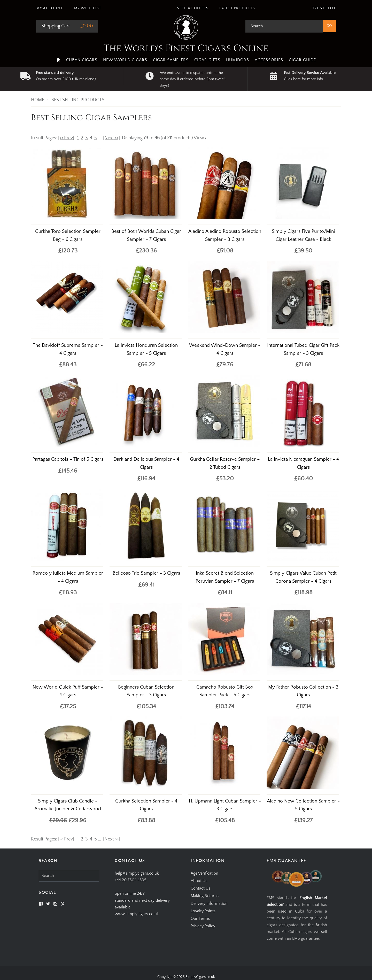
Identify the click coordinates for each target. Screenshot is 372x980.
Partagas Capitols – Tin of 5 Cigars (68, 459)
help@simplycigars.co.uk (137, 873)
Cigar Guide (302, 60)
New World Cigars (125, 60)
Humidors (238, 60)
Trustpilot (324, 8)
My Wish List (88, 8)
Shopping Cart (56, 26)
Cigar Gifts (207, 60)
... (99, 138)
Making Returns (205, 896)
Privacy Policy (203, 926)
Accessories (269, 60)
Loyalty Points (203, 911)
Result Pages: (44, 839)
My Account (49, 8)
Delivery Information (209, 904)
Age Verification (204, 873)
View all (202, 138)
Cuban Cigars (82, 60)
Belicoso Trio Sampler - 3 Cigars (146, 573)
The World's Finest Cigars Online (186, 48)
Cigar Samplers (171, 60)
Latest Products (237, 8)
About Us (199, 881)
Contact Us (200, 888)
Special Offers (193, 8)
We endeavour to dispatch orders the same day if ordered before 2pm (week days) (193, 79)
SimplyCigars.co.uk (200, 977)
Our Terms (200, 919)
